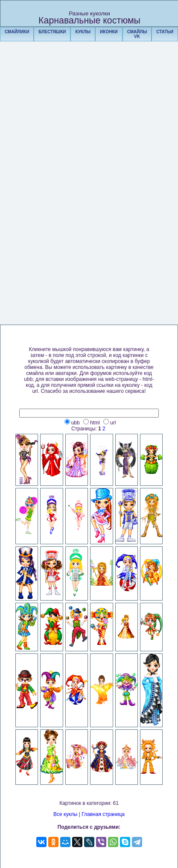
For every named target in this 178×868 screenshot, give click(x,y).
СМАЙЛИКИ (17, 32)
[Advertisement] (89, 195)
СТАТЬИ (165, 32)
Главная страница (103, 814)
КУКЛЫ (83, 32)
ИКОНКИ (109, 32)
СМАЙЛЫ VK (137, 34)
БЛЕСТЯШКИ (52, 32)
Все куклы (65, 814)
